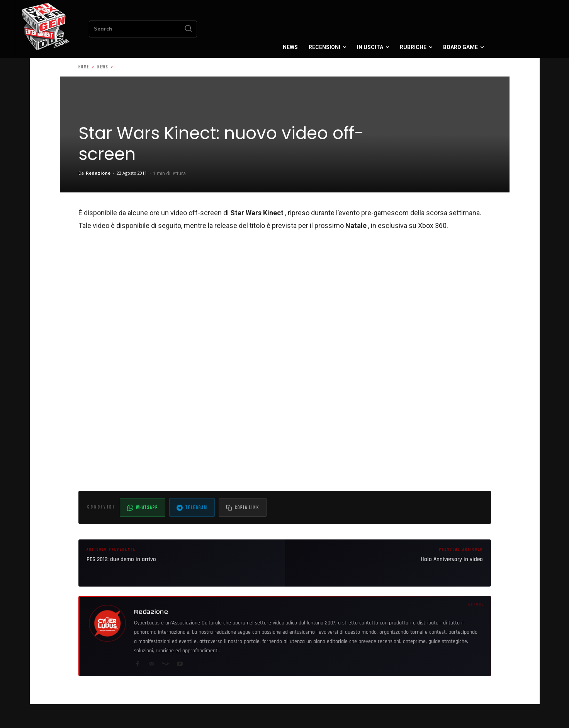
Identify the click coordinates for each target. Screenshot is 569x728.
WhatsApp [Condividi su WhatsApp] (143, 508)
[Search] (188, 29)
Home (84, 67)
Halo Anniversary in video (452, 559)
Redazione (98, 173)
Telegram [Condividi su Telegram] (192, 508)
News (103, 67)
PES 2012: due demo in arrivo (121, 559)
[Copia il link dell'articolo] (243, 507)
